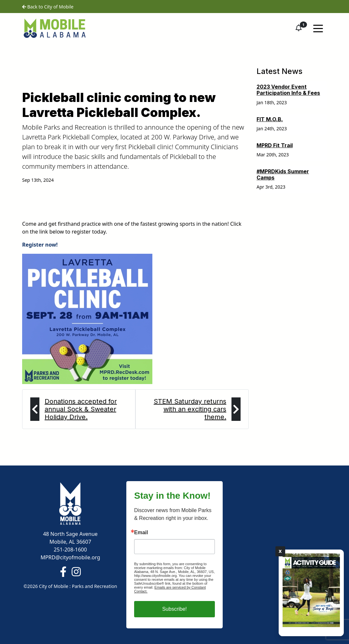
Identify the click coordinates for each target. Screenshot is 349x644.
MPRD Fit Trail (275, 145)
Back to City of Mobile (48, 7)
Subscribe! (174, 609)
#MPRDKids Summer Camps (283, 174)
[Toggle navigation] (318, 28)
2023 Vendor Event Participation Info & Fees (288, 90)
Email (141, 533)
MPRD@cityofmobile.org (70, 557)
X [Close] (280, 551)
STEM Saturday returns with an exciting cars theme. (190, 409)
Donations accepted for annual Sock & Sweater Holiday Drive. (81, 409)
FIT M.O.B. (270, 119)
